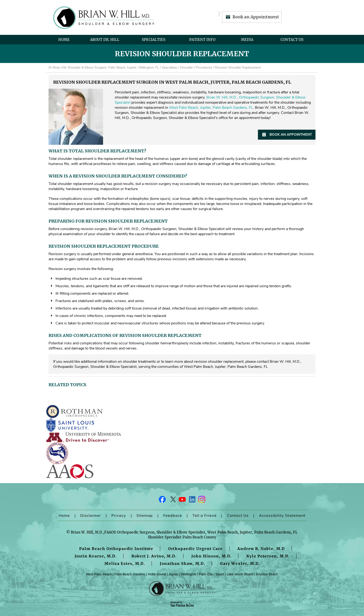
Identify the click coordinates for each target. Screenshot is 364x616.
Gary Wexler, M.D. (240, 563)
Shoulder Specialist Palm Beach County (182, 537)
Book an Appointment (256, 17)
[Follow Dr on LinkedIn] (192, 501)
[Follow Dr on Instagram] (201, 501)
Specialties (154, 40)
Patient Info (202, 40)
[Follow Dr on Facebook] (162, 501)
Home (64, 40)
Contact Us (292, 40)
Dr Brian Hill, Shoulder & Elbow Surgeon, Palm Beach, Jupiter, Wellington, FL (104, 68)
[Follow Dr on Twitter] (172, 501)
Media (247, 40)
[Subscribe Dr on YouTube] (182, 501)
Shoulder (186, 68)
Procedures (204, 68)
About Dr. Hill (105, 40)
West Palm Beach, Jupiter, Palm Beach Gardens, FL (211, 108)
